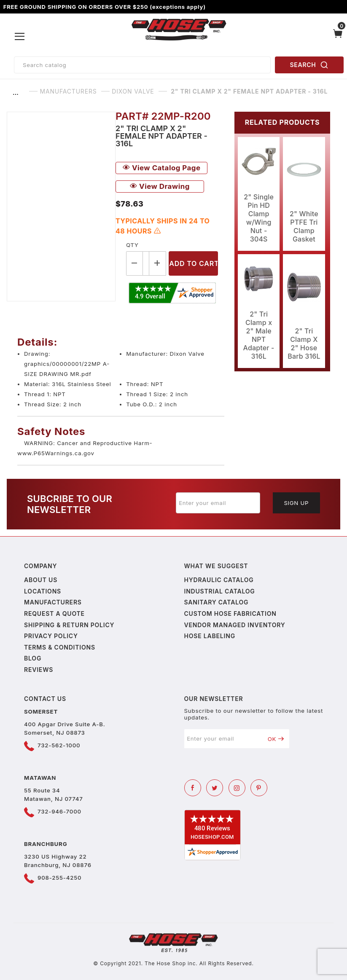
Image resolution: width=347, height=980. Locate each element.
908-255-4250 (59, 878)
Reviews (39, 670)
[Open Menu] (20, 37)
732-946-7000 (59, 811)
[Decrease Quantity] (134, 263)
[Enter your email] (218, 503)
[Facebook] (193, 788)
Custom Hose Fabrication (230, 614)
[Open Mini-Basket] (338, 37)
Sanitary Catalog (217, 602)
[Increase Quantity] (158, 263)
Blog (33, 658)
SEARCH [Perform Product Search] (309, 65)
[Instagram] (237, 788)
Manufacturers (53, 602)
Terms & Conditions (60, 647)
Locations (43, 591)
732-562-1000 (59, 745)
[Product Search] (142, 65)
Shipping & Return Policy (69, 625)
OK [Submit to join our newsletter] (276, 739)
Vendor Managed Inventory (235, 625)
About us (41, 580)
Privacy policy (51, 636)
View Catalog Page (161, 168)
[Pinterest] (259, 788)
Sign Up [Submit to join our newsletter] (296, 503)
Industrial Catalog (220, 591)
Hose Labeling (210, 636)
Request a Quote (54, 614)
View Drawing (160, 186)
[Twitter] (215, 788)
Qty (132, 245)
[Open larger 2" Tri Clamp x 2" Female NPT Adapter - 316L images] (61, 207)
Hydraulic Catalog (219, 580)
